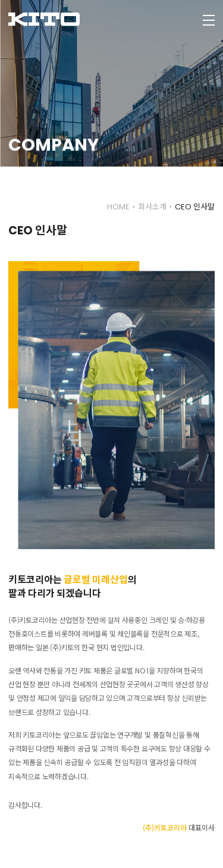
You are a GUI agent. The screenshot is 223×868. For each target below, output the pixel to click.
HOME (118, 207)
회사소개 (152, 207)
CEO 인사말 (195, 207)
